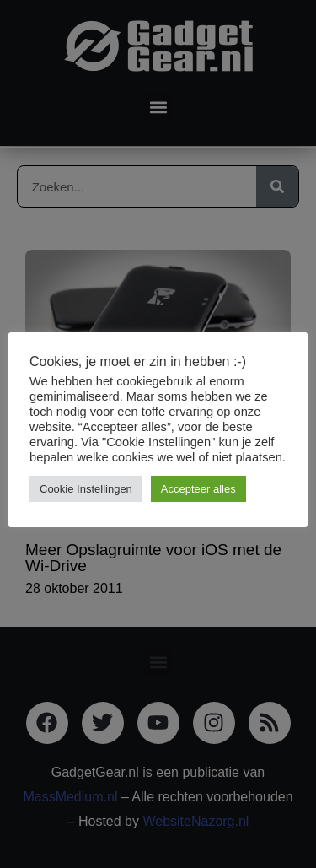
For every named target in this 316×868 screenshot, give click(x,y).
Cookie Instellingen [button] (86, 489)
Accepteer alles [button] (198, 489)
